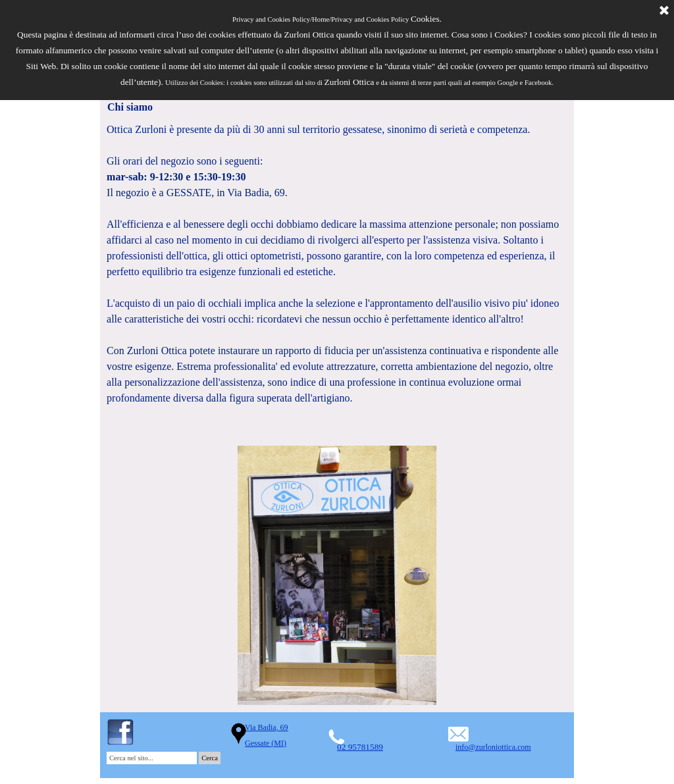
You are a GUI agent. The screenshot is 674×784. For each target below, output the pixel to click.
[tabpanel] (337, 280)
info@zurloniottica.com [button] (493, 747)
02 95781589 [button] (360, 747)
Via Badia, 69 (267, 727)
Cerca (210, 758)
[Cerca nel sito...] (152, 758)
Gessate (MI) (266, 743)
